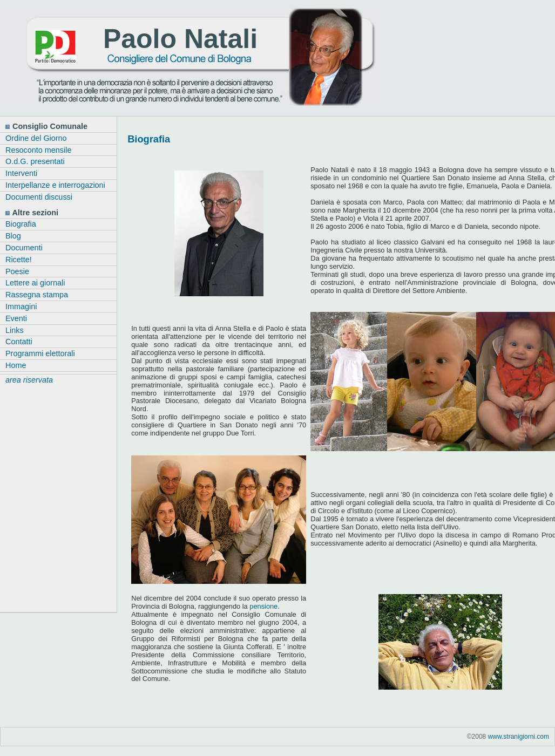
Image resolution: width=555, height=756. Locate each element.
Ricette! (19, 260)
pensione (263, 606)
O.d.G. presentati (35, 161)
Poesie (17, 271)
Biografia (21, 224)
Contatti (19, 342)
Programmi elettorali (40, 353)
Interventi (21, 173)
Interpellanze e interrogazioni (55, 185)
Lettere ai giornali (35, 283)
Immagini (21, 307)
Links (15, 330)
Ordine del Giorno (36, 138)
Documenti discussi (39, 197)
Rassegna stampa (37, 295)
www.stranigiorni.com (519, 737)
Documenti (24, 248)
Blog (13, 236)
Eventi (16, 318)
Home (16, 365)
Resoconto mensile (38, 150)
